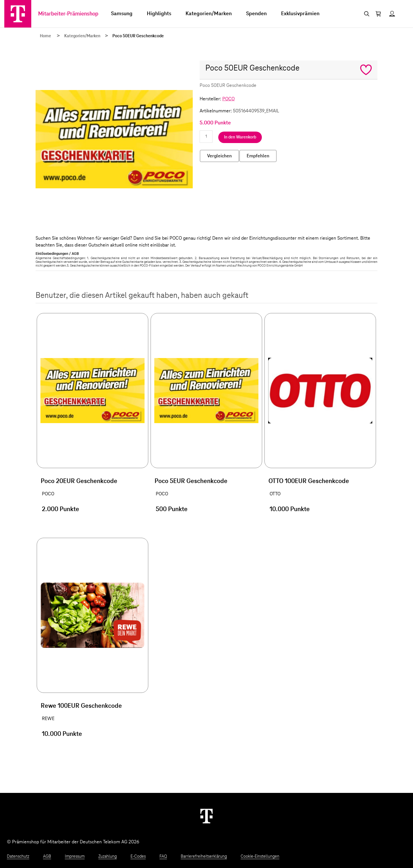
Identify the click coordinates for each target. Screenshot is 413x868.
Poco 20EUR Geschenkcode (79, 481)
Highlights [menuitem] (159, 14)
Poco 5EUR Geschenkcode (191, 481)
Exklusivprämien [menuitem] (300, 14)
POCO (228, 99)
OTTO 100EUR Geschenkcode (309, 481)
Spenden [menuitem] (256, 14)
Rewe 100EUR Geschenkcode (81, 706)
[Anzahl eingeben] (206, 137)
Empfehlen (258, 156)
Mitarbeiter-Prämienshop (68, 14)
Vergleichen (219, 156)
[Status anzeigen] (392, 14)
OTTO (275, 494)
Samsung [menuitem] (122, 14)
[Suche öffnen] (366, 14)
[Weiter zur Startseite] (206, 816)
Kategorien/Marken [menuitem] (209, 14)
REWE (48, 719)
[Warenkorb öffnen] (378, 14)
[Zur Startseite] (18, 14)
